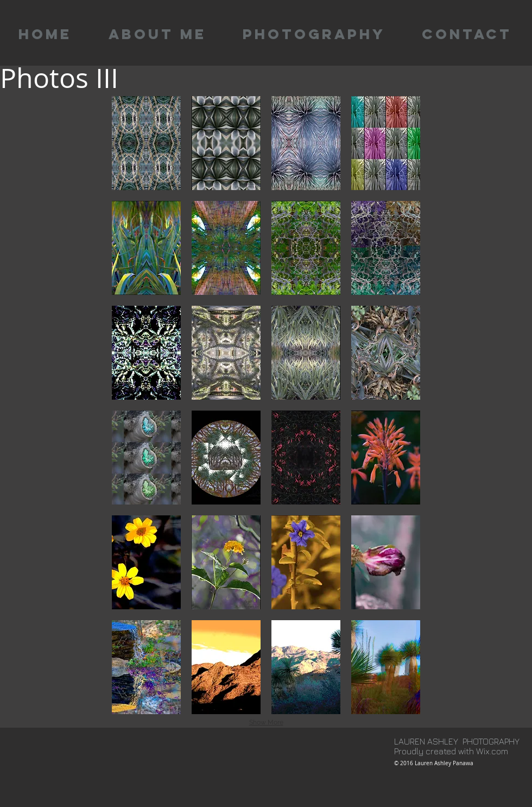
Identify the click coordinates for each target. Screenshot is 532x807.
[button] (146, 143)
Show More (266, 722)
